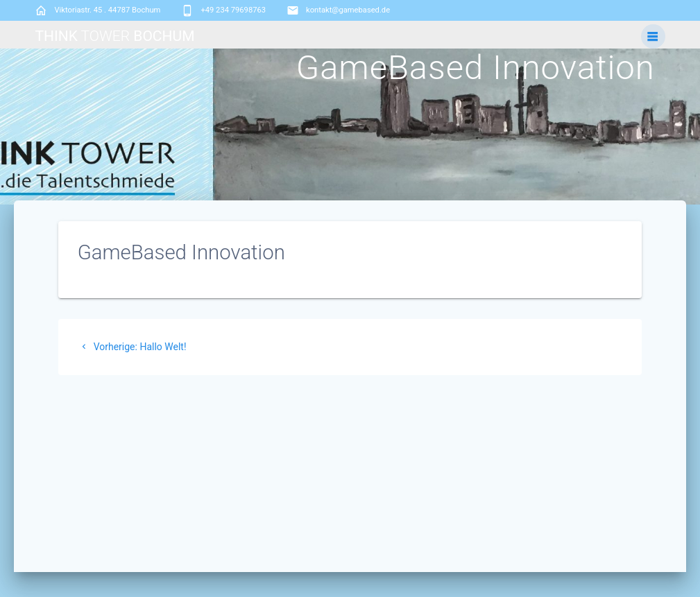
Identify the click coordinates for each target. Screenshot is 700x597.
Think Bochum (114, 36)
